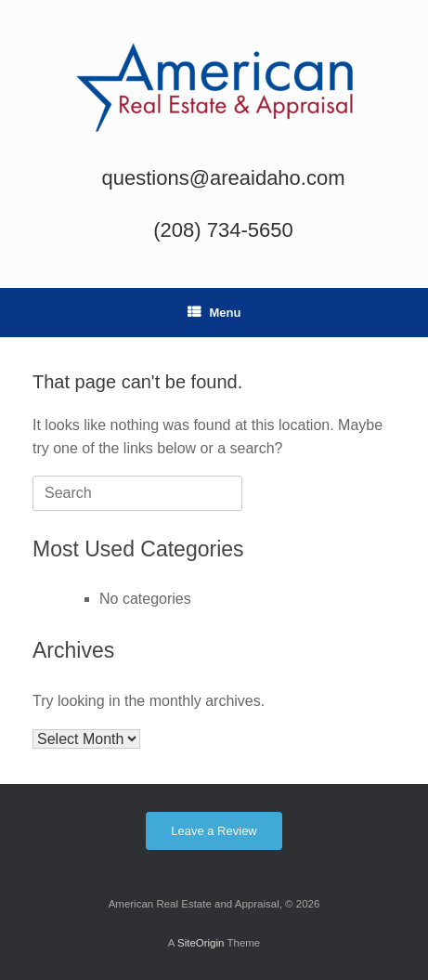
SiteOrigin (201, 943)
